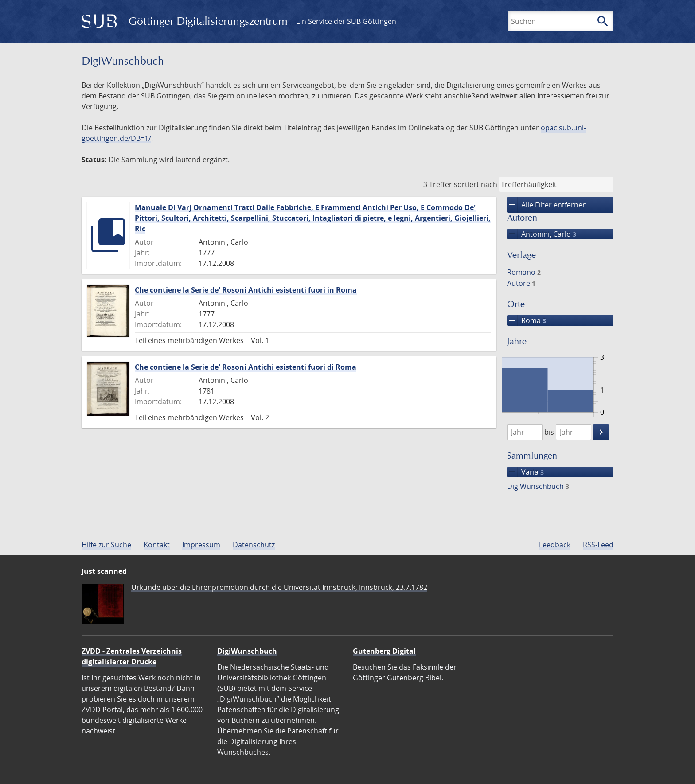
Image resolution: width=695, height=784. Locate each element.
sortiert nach (476, 184)
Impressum (201, 545)
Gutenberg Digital (384, 651)
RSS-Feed (598, 545)
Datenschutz (254, 545)
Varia (525, 472)
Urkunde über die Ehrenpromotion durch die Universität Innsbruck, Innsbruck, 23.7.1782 (279, 587)
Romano (524, 272)
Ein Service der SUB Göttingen (346, 21)
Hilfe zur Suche (106, 545)
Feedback (555, 545)
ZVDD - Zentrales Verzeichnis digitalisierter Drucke (132, 656)
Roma (527, 320)
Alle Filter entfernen (547, 205)
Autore (521, 283)
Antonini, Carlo (542, 234)
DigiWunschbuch (538, 486)
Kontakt (157, 545)
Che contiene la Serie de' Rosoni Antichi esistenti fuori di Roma (246, 367)
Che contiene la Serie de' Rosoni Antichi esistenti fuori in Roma (246, 290)
